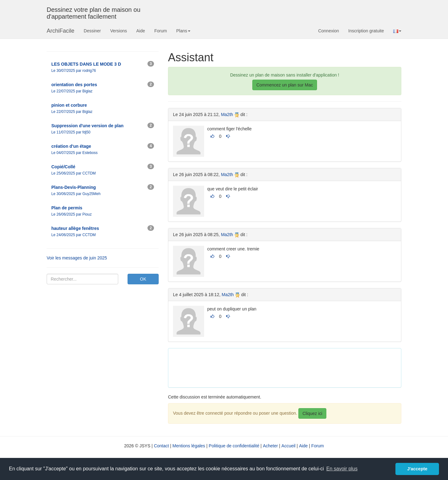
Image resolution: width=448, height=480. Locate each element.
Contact (161, 446)
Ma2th (227, 114)
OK (143, 279)
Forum (161, 31)
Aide (141, 31)
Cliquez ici (312, 413)
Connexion (329, 31)
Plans (183, 31)
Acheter (270, 446)
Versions (119, 31)
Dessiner (92, 31)
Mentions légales (189, 446)
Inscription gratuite (366, 31)
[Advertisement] (286, 367)
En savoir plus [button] (342, 469)
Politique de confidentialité (234, 446)
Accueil (289, 446)
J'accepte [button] (417, 469)
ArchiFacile (61, 31)
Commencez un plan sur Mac (285, 85)
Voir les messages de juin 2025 (77, 258)
